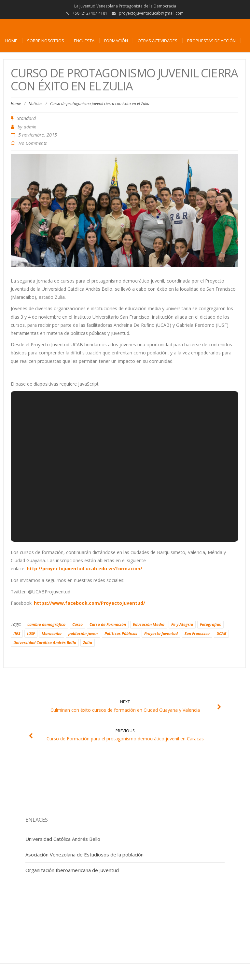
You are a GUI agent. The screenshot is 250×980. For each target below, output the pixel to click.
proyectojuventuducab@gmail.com (151, 13)
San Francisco (197, 634)
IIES (17, 634)
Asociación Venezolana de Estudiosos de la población (84, 854)
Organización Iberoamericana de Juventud (72, 870)
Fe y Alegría (182, 624)
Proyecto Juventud (161, 634)
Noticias (35, 104)
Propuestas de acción (211, 41)
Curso (77, 624)
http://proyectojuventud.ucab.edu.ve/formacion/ (84, 569)
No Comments (33, 143)
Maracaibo (52, 634)
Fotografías (210, 624)
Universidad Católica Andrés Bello (45, 643)
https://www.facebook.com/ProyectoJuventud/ (90, 603)
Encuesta (84, 41)
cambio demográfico (46, 624)
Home (11, 41)
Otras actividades (158, 41)
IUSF (31, 634)
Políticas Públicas (121, 634)
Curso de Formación (108, 624)
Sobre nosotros (46, 41)
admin (30, 127)
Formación (116, 41)
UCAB (221, 634)
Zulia (88, 643)
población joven (83, 634)
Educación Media (149, 624)
